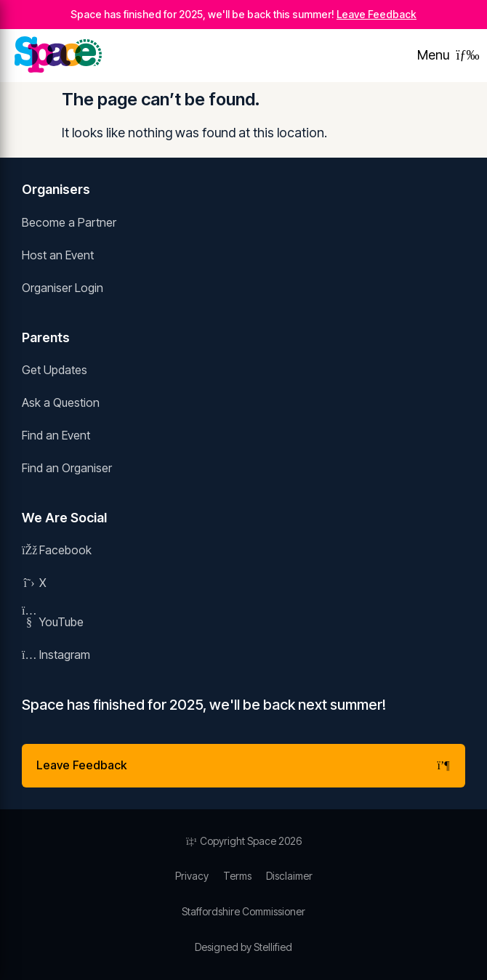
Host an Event (58, 255)
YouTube (53, 622)
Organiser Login (63, 288)
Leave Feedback (377, 14)
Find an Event (56, 435)
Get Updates (55, 370)
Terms (237, 876)
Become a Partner (69, 222)
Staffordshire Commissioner (243, 911)
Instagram (56, 655)
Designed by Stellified (243, 947)
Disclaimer (289, 876)
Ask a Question (61, 402)
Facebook (57, 550)
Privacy (192, 876)
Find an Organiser (67, 468)
